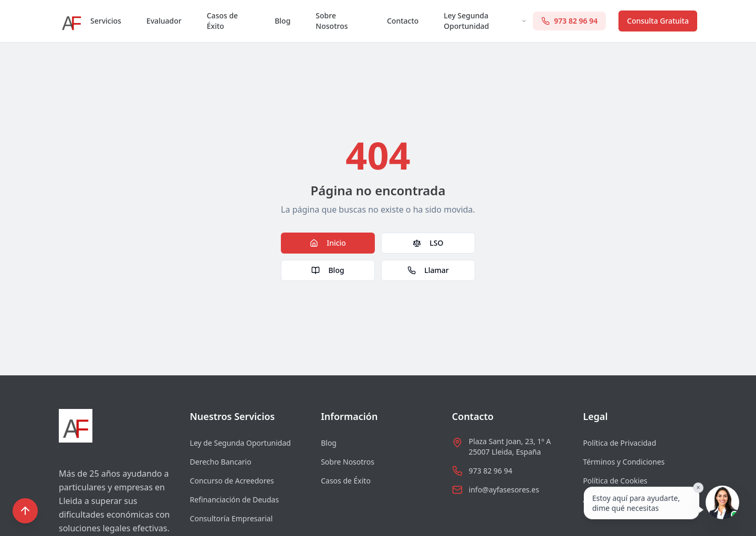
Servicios (106, 21)
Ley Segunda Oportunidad (485, 21)
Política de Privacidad (619, 443)
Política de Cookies (615, 481)
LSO (428, 243)
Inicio (328, 243)
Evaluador (164, 21)
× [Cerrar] (699, 488)
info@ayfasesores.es (504, 490)
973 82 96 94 (491, 471)
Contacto (403, 21)
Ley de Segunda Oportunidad (240, 443)
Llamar (428, 270)
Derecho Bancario (221, 462)
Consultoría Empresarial (232, 518)
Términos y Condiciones (624, 462)
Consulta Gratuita (658, 21)
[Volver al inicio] (25, 511)
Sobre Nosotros (332, 21)
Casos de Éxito (222, 21)
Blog (282, 21)
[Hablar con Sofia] (722, 502)
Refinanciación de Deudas (235, 500)
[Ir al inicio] (71, 21)
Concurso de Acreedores (232, 481)
